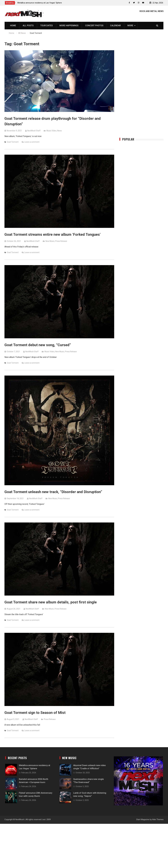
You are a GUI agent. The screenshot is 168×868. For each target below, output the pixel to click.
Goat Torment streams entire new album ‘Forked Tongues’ (52, 235)
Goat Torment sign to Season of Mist (35, 713)
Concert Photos (94, 26)
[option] (41, 3)
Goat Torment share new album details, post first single (51, 602)
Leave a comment (32, 142)
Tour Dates (47, 26)
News (60, 131)
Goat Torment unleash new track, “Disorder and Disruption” (53, 492)
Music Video (51, 131)
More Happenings (69, 26)
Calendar (115, 26)
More (130, 26)
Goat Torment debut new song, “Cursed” (38, 345)
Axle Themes (158, 820)
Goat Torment (13, 142)
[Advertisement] (141, 89)
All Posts (28, 26)
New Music (50, 241)
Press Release (61, 241)
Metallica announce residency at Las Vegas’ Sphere (40, 3)
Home (13, 26)
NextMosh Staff (34, 131)
